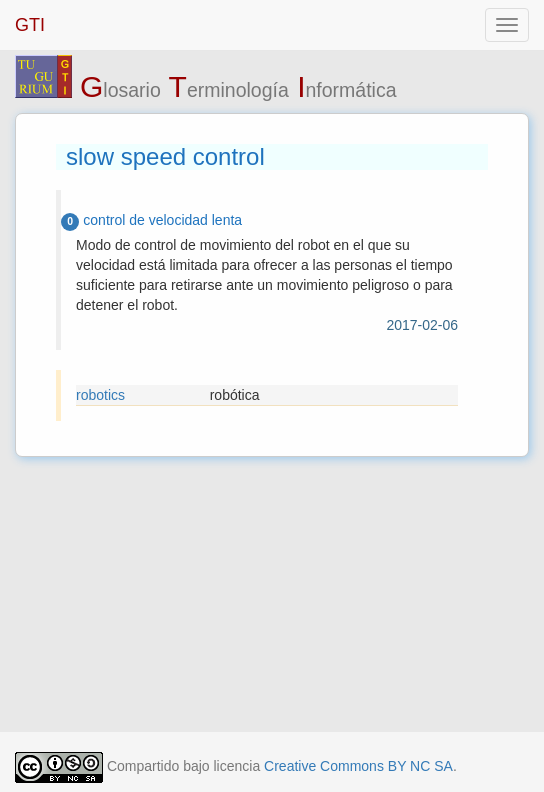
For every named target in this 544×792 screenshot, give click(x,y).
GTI (30, 25)
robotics (100, 395)
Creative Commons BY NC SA (358, 766)
